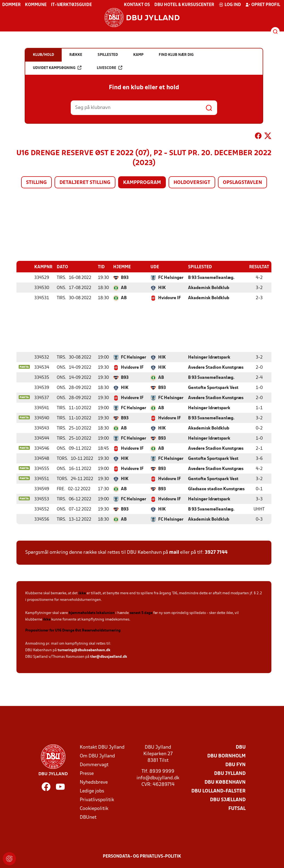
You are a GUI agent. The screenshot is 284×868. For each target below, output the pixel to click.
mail (174, 552)
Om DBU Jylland (97, 756)
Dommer (11, 5)
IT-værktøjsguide (71, 5)
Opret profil (263, 5)
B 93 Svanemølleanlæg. (211, 278)
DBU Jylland (230, 773)
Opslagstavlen (242, 183)
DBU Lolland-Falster (218, 791)
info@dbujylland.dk (158, 778)
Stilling (36, 183)
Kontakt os (137, 5)
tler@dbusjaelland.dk (109, 657)
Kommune (36, 5)
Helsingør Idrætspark (209, 357)
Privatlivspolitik (97, 800)
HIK (162, 288)
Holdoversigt (192, 183)
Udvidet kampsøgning (57, 68)
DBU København (225, 782)
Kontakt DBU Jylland (102, 747)
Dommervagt (94, 765)
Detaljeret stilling (85, 183)
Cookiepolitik (94, 808)
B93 (125, 278)
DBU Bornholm (226, 756)
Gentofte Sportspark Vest (213, 388)
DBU (241, 747)
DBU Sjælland (228, 800)
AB (124, 288)
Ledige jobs (92, 791)
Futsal (237, 808)
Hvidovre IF (170, 298)
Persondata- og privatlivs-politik (142, 856)
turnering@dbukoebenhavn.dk (84, 650)
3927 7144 (216, 552)
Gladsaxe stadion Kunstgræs (216, 489)
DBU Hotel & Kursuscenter (184, 5)
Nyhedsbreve (94, 782)
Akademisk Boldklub (209, 288)
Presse (87, 773)
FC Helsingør (171, 278)
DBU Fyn (235, 765)
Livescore (110, 68)
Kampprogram (142, 183)
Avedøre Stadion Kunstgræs (216, 367)
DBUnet (88, 817)
